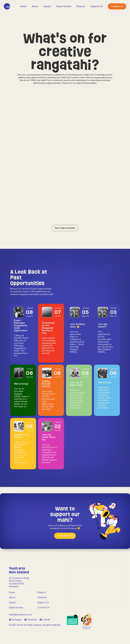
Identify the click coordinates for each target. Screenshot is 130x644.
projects (81, 6)
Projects (42, 592)
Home (24, 6)
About (35, 6)
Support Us (97, 6)
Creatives (42, 597)
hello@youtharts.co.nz (20, 615)
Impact (47, 6)
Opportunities (64, 6)
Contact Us (43, 607)
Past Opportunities (65, 240)
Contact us (117, 6)
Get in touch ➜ (65, 536)
